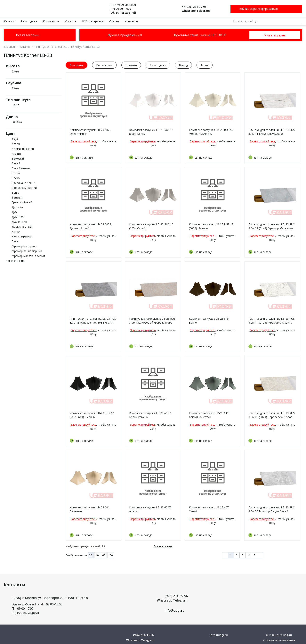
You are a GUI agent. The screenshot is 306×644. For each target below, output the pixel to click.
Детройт (17, 207)
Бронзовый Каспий (24, 188)
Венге (16, 193)
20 (91, 555)
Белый (16, 163)
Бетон (16, 173)
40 (97, 555)
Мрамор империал (24, 246)
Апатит (16, 154)
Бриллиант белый (23, 183)
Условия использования (279, 640)
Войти (243, 9)
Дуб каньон (19, 222)
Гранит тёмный (22, 202)
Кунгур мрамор (22, 236)
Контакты (131, 21)
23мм (15, 71)
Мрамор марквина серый (28, 256)
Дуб (14, 212)
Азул (15, 139)
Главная (9, 47)
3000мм (17, 122)
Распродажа (29, 21)
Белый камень (21, 168)
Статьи (114, 21)
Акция (205, 65)
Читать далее (275, 35)
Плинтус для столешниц (51, 47)
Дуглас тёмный (22, 227)
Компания (51, 21)
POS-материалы (93, 21)
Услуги (71, 21)
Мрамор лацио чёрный (27, 251)
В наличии (76, 65)
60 (104, 555)
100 (110, 555)
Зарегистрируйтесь (83, 141)
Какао (16, 232)
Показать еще (163, 546)
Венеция (17, 197)
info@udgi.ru (175, 610)
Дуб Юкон (18, 217)
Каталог (9, 21)
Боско (16, 178)
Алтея (16, 144)
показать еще (15, 261)
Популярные (104, 65)
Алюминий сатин (23, 149)
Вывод (183, 65)
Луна (15, 241)
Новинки (131, 65)
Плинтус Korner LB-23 (85, 47)
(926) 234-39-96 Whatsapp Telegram (172, 598)
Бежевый (18, 158)
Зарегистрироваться (264, 9)
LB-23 (16, 105)
